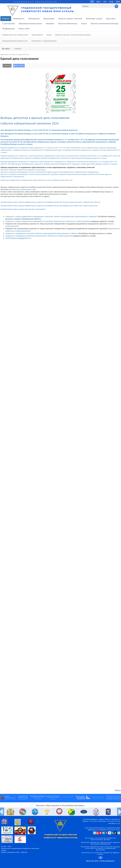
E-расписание (9, 24)
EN (105, 2)
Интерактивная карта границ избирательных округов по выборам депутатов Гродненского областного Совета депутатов (49, 206)
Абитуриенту (34, 19)
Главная (6, 19)
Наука (49, 35)
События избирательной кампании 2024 (30, 123)
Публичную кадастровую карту (24, 189)
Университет (19, 19)
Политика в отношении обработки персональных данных (100, 839)
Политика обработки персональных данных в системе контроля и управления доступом (101, 848)
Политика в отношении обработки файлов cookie (101, 854)
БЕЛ (99, 2)
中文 (111, 2)
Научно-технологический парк (105, 24)
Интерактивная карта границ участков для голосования (23, 209)
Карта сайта (24, 29)
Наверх (118, 790)
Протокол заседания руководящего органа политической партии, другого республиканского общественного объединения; (50, 172)
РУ (92, 2)
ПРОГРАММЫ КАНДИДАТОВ (17, 238)
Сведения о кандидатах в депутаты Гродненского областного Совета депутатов (39, 236)
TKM (118, 2)
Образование (37, 35)
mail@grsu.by (114, 823)
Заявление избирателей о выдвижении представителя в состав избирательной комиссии (36, 180)
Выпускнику (49, 19)
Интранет (50, 24)
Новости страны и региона (70, 19)
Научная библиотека (68, 24)
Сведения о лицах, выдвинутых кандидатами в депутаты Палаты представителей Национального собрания (51, 216)
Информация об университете (15, 35)
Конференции (9, 29)
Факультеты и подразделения (44, 41)
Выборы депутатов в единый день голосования (35, 118)
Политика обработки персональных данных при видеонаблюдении (101, 843)
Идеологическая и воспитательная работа (73, 35)
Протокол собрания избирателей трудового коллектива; (23, 170)
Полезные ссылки (94, 19)
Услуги (84, 24)
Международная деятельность (15, 41)
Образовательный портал (30, 24)
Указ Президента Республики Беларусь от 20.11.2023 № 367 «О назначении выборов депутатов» (39, 130)
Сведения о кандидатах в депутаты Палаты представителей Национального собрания (42, 233)
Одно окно (111, 19)
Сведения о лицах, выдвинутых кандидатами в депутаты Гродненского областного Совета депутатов (48, 221)
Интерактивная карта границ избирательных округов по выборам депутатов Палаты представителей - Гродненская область (50, 202)
